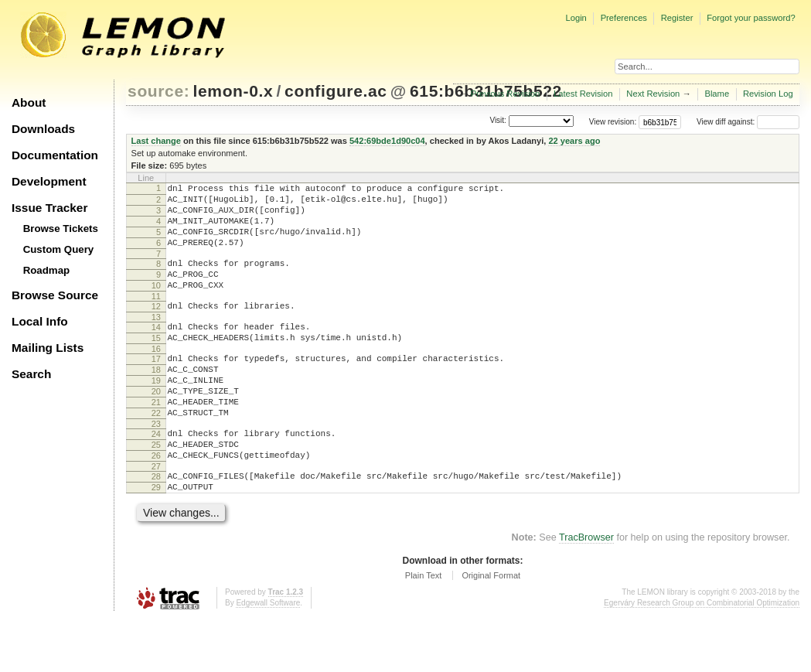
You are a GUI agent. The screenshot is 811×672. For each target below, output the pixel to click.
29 (156, 538)
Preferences (624, 18)
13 (156, 340)
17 (156, 387)
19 (156, 413)
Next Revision (653, 94)
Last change (156, 141)
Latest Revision (583, 94)
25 (156, 489)
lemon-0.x (233, 91)
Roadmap (47, 270)
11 (156, 317)
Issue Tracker (49, 208)
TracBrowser (586, 591)
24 (156, 476)
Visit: (498, 121)
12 (156, 327)
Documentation (55, 155)
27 (156, 515)
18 (156, 400)
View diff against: (748, 122)
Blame (717, 94)
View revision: (613, 122)
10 (156, 304)
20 (156, 426)
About (29, 102)
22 (156, 452)
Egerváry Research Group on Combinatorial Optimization (702, 656)
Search (31, 374)
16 (156, 377)
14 (156, 350)
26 (156, 502)
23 (156, 466)
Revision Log (768, 94)
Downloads (43, 129)
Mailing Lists (48, 348)
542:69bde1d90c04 (387, 141)
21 (156, 439)
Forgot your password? (751, 18)
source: (158, 91)
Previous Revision (506, 94)
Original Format (491, 629)
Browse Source (55, 295)
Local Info (40, 321)
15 (156, 363)
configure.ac (336, 91)
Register (677, 18)
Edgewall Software (268, 656)
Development (49, 181)
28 (156, 525)
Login (576, 18)
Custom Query (59, 249)
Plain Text (424, 629)
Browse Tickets (61, 229)
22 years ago (574, 141)
